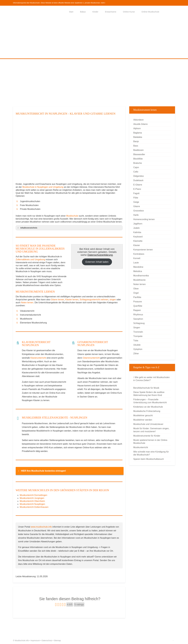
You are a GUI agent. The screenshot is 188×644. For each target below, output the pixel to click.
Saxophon (138, 319)
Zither (136, 354)
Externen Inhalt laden (97, 262)
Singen (137, 328)
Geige (136, 202)
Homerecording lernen (144, 219)
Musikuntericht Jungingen (32, 498)
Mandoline (138, 267)
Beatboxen (139, 150)
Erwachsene (111, 12)
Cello (136, 172)
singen (113, 300)
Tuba (136, 341)
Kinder (95, 12)
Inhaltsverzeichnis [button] (27, 228)
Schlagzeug (139, 323)
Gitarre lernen (58, 300)
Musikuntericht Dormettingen (33, 495)
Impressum (35, 640)
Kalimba (137, 232)
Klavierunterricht (38, 358)
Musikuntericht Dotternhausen (34, 507)
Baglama (138, 133)
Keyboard (138, 237)
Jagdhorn (138, 224)
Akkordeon (139, 120)
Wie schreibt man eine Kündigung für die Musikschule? (151, 453)
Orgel (136, 293)
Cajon (136, 167)
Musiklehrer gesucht (143, 415)
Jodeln (136, 228)
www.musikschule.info (41, 527)
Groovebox (139, 211)
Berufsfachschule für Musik (146, 388)
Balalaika (138, 137)
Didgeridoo (139, 176)
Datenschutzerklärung (100, 255)
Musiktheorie (139, 280)
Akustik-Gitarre (140, 124)
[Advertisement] (94, 38)
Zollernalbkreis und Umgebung (30, 260)
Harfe (136, 215)
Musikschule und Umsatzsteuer (148, 424)
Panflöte (137, 297)
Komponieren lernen (143, 250)
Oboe (136, 289)
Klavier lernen (72, 300)
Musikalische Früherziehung (147, 411)
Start (71, 12)
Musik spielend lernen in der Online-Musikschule (151, 442)
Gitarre (137, 206)
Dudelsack (138, 180)
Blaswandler (139, 154)
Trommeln (138, 332)
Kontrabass (139, 254)
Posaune (138, 302)
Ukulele (137, 345)
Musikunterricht (141, 447)
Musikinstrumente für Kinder (147, 436)
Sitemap (57, 640)
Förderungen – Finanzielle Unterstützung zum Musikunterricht (150, 401)
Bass (136, 146)
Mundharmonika (141, 276)
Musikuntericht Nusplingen (32, 504)
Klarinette (138, 241)
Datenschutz (47, 640)
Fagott (136, 193)
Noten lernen (27, 303)
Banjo (136, 141)
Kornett (137, 258)
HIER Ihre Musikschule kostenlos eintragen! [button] (42, 471)
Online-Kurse (129, 12)
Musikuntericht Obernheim (32, 501)
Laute (136, 263)
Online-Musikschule (150, 12)
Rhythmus (138, 315)
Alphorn (137, 128)
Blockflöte (138, 159)
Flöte (136, 198)
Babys (83, 12)
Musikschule (72, 216)
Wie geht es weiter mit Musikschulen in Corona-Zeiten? (151, 379)
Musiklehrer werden (143, 420)
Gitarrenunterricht (91, 358)
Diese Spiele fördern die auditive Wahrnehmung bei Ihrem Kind (149, 394)
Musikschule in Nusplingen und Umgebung (43, 187)
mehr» (103, 3)
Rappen (137, 310)
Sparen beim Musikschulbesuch (149, 459)
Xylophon (138, 349)
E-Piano (137, 189)
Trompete (138, 336)
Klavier (137, 245)
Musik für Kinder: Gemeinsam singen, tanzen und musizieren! (151, 430)
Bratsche (138, 163)
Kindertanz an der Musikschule (148, 407)
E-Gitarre (138, 185)
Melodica (138, 271)
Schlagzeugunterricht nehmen (94, 300)
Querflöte (138, 306)
